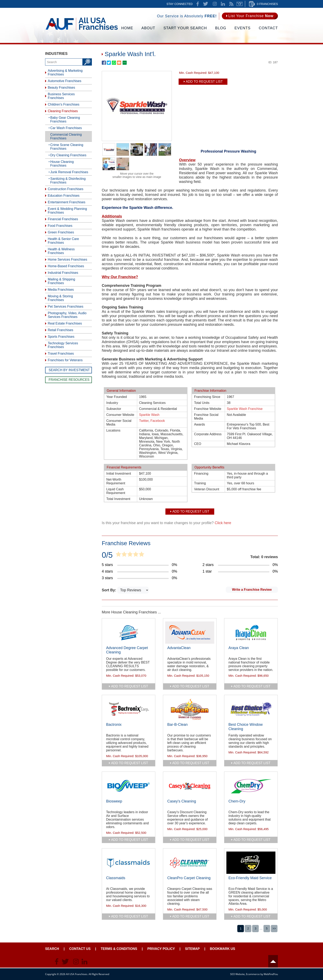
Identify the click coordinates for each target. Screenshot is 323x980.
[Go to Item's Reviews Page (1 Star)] (240, 572)
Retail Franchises (61, 330)
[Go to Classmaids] (129, 863)
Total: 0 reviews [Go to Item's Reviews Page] (264, 557)
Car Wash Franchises (66, 128)
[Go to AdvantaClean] (190, 633)
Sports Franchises (61, 337)
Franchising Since (207, 397)
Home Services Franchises (67, 259)
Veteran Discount (207, 489)
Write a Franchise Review (252, 590)
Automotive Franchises (65, 81)
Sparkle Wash (149, 415)
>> (274, 928)
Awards (200, 424)
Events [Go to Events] (242, 28)
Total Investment (118, 499)
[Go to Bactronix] (129, 709)
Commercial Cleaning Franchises (66, 136)
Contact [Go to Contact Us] (268, 28)
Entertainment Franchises (67, 202)
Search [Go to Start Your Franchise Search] (52, 949)
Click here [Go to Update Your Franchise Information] (223, 523)
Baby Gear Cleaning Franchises (65, 119)
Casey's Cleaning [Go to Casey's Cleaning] (182, 801)
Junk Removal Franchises (69, 172)
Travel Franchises (61, 354)
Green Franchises (61, 232)
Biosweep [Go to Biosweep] (114, 801)
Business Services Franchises (61, 96)
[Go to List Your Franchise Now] (250, 16)
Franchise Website (208, 409)
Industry (112, 403)
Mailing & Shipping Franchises (61, 281)
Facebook (158, 421)
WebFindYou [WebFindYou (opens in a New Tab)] (271, 974)
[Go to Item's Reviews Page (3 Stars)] (139, 578)
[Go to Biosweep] (129, 786)
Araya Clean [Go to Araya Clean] (239, 648)
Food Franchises (60, 226)
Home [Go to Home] (127, 28)
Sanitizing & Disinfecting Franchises (68, 181)
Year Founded (117, 397)
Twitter (144, 421)
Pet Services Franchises (66, 306)
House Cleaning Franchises (62, 164)
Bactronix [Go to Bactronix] (114, 725)
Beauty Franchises (61, 88)
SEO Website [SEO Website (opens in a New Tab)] (237, 974)
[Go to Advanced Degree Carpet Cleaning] (129, 633)
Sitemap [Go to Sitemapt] (192, 949)
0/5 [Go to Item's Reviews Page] (107, 555)
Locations (113, 430)
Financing (201, 474)
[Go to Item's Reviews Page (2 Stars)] (240, 565)
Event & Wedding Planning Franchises (67, 211)
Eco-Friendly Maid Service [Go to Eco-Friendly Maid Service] (250, 878)
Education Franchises (64, 196)
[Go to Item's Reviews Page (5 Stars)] (139, 565)
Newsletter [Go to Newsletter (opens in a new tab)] (240, 4)
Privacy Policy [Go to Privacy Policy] (161, 949)
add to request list (130, 686)
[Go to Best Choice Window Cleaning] (251, 709)
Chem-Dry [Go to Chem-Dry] (237, 801)
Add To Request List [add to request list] (204, 82)
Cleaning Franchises (63, 111)
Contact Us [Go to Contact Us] (80, 949)
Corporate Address (208, 434)
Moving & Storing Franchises (60, 298)
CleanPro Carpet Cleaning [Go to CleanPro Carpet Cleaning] (189, 878)
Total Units (202, 403)
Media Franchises (61, 290)
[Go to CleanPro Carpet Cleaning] (190, 863)
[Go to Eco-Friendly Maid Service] (251, 863)
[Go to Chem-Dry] (251, 786)
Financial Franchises (63, 219)
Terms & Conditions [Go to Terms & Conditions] (119, 949)
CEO (198, 444)
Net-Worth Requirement (116, 481)
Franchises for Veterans (65, 360)
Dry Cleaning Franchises (68, 155)
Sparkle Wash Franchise (245, 409)
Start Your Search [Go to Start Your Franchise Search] (185, 28)
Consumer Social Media (119, 423)
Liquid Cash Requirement (116, 491)
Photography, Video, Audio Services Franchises (67, 315)
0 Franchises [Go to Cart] (267, 4)
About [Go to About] (148, 28)
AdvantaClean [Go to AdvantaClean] (179, 648)
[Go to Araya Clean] (251, 633)
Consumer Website (120, 415)
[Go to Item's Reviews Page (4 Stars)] (139, 572)
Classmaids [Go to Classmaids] (116, 878)
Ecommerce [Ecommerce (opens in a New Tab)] (253, 974)
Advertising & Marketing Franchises (65, 72)
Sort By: (109, 590)
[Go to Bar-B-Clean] (190, 709)
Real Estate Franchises (65, 323)
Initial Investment (119, 474)
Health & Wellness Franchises (61, 251)
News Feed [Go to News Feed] (231, 4)
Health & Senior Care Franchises (63, 241)
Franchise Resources (69, 380)
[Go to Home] (82, 30)
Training (200, 483)
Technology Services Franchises (63, 345)
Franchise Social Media (206, 417)
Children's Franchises (64, 104)
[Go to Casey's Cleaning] (190, 786)
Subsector (114, 409)
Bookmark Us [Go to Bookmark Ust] (223, 949)
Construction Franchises (66, 189)
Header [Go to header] (273, 961)
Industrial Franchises (63, 273)
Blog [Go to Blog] (221, 28)
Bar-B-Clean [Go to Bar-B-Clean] (177, 725)
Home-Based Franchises (66, 266)
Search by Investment (69, 370)
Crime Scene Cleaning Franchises (67, 147)
